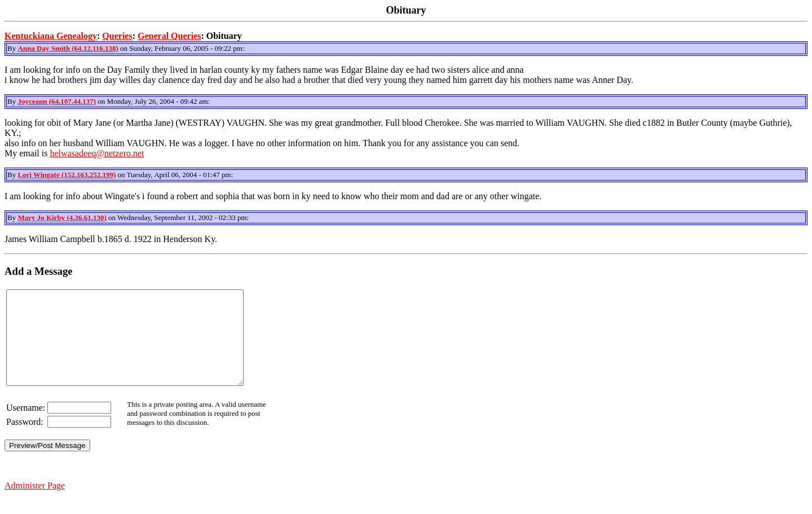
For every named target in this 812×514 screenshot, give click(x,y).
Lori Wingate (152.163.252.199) (67, 175)
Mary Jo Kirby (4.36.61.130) (62, 218)
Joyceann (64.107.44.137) (57, 101)
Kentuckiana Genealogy (51, 36)
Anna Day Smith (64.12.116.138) (68, 48)
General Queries (169, 36)
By (12, 48)
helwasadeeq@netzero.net (97, 153)
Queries (117, 36)
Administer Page (35, 504)
